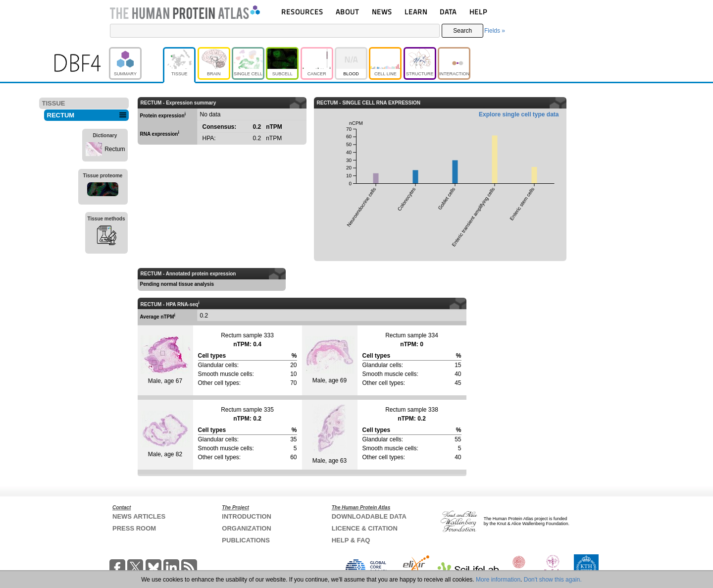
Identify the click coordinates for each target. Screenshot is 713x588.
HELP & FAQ (351, 540)
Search (462, 31)
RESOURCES (302, 12)
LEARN (416, 12)
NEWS (382, 12)
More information (498, 580)
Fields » (495, 31)
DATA (448, 12)
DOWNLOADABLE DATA (369, 516)
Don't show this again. (553, 580)
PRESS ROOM (134, 528)
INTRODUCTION (247, 516)
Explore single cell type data (519, 114)
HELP (478, 12)
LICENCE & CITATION (365, 528)
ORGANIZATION (246, 528)
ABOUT (347, 12)
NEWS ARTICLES (139, 516)
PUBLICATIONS (246, 540)
